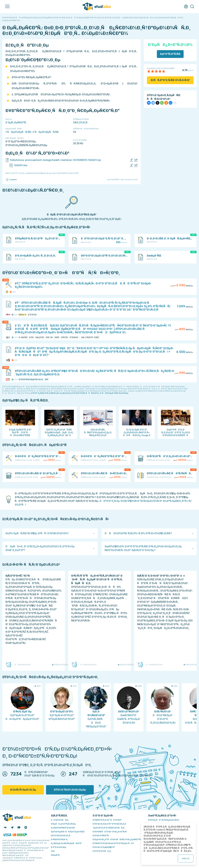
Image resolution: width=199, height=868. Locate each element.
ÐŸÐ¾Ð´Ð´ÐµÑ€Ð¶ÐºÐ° (104, 847)
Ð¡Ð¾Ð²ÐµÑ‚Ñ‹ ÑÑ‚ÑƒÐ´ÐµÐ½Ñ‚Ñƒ (68, 832)
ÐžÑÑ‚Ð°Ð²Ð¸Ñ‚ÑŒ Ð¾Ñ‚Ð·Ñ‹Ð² (170, 80)
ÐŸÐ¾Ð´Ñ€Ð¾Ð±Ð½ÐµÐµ (70, 790)
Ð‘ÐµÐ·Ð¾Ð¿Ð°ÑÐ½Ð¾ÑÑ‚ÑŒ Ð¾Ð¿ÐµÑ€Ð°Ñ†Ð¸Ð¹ (119, 839)
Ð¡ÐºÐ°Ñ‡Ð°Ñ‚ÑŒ (170, 54)
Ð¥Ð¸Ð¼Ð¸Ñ (81, 122)
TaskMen (11, 180)
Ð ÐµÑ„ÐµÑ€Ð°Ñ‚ (16, 122)
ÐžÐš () (186, 858)
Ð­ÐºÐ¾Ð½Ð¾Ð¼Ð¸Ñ (61, 836)
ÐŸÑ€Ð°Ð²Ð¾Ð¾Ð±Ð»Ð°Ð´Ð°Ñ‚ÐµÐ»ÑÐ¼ (113, 843)
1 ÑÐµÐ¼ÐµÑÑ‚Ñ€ (18, 132)
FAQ (53, 851)
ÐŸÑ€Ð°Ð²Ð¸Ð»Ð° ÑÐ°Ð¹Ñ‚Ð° (107, 820)
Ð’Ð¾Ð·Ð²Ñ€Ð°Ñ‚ (101, 836)
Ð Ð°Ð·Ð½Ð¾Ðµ (59, 847)
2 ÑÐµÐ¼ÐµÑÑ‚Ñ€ (46, 132)
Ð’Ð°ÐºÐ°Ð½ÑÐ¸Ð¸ (102, 851)
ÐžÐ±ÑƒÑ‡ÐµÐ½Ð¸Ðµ (23, 790)
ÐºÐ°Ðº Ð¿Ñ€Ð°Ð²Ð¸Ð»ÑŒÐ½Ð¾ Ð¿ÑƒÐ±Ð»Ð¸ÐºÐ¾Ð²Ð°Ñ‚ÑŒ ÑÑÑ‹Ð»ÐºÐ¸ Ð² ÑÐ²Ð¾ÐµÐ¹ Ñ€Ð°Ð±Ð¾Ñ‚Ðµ (80, 393)
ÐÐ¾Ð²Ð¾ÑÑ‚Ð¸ (60, 820)
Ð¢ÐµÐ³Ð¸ (56, 855)
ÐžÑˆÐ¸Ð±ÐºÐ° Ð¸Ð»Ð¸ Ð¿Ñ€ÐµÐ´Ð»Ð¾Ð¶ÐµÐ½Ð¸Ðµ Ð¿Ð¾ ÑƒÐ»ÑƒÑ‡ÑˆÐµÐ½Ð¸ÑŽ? (42, 173)
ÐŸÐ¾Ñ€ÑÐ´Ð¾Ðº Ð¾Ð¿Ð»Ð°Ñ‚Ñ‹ (110, 832)
